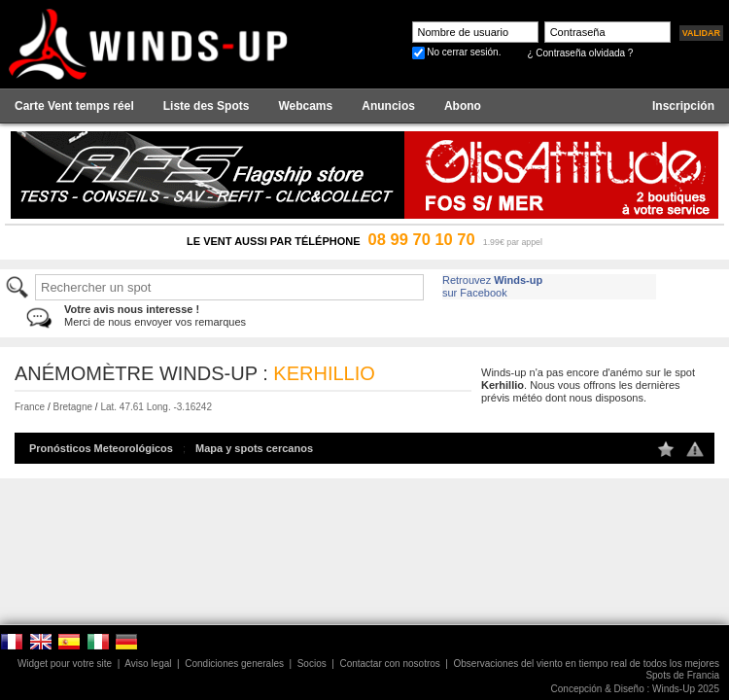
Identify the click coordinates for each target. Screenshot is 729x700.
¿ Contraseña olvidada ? (580, 53)
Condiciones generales (234, 664)
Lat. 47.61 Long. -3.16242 (156, 407)
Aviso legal (148, 664)
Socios (312, 664)
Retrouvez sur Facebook (492, 286)
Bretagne (72, 407)
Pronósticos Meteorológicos (101, 448)
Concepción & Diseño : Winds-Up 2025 (635, 689)
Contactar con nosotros (389, 664)
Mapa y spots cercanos (254, 448)
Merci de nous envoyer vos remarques (155, 315)
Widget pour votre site (65, 664)
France (30, 407)
